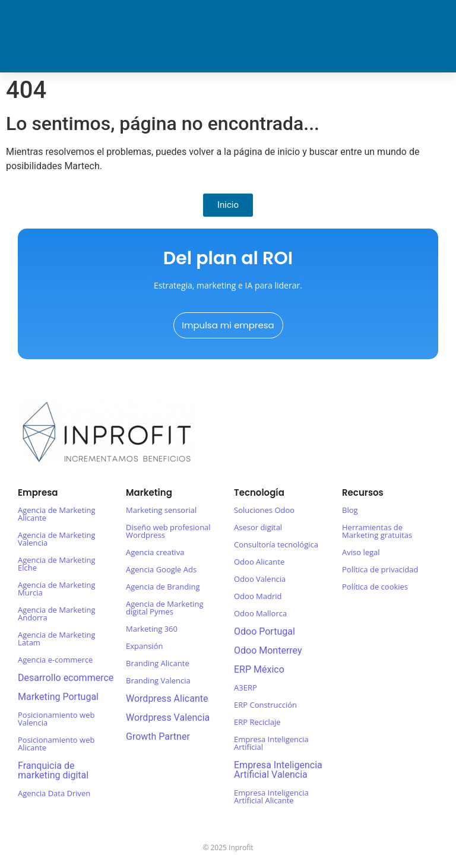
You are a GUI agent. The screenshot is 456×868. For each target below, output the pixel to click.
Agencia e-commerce (55, 660)
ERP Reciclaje (257, 722)
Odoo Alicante (259, 562)
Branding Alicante (158, 663)
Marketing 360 (152, 629)
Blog (350, 510)
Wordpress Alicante (167, 698)
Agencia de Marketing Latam (57, 639)
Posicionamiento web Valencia (56, 719)
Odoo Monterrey (268, 650)
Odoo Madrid (258, 596)
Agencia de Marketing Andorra (57, 614)
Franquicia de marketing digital (53, 770)
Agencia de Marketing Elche (57, 564)
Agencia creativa (155, 552)
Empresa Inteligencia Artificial (271, 743)
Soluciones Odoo (264, 510)
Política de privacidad (380, 569)
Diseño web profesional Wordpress (168, 531)
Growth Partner (158, 736)
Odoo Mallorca (260, 613)
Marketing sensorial (161, 510)
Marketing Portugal (58, 697)
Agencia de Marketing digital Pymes (165, 608)
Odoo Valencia (260, 579)
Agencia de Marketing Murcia (57, 589)
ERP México (259, 669)
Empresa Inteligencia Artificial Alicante (271, 796)
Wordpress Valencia (168, 717)
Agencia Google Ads (161, 569)
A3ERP (246, 688)
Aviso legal (361, 552)
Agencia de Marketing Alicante (57, 514)
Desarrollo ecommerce (66, 678)
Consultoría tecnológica (276, 544)
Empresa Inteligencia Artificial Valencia (278, 770)
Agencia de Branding (163, 587)
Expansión (144, 646)
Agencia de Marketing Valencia (57, 539)
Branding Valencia (158, 680)
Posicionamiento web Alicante (56, 744)
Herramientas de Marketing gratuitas (377, 531)
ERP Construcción (265, 705)
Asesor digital (258, 527)
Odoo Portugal (265, 631)
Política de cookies (375, 587)
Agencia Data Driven (54, 793)
